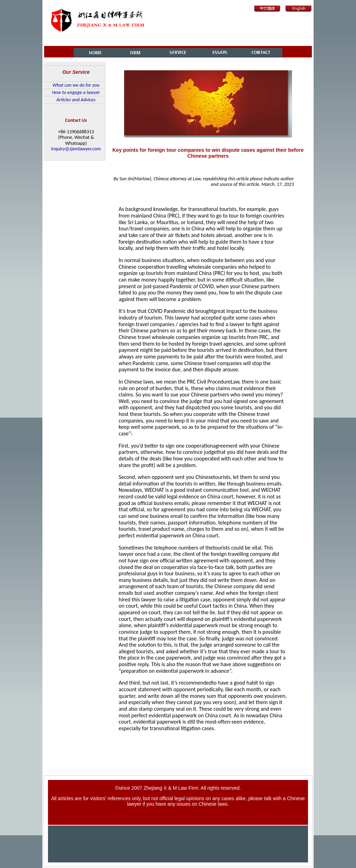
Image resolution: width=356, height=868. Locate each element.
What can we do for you (76, 85)
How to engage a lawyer (76, 92)
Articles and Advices (76, 100)
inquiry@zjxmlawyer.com (76, 149)
